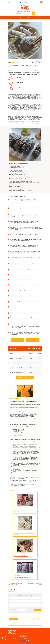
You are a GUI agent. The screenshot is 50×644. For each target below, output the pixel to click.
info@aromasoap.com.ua (26, 1)
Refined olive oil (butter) (15, 363)
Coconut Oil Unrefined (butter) (16, 358)
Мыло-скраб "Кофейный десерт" (21, 556)
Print (33, 340)
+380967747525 (25, 3)
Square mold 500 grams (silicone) (17, 372)
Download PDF (17, 340)
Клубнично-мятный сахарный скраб (22, 577)
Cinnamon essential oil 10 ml (16, 368)
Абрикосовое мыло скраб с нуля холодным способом (24, 401)
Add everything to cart (25, 377)
